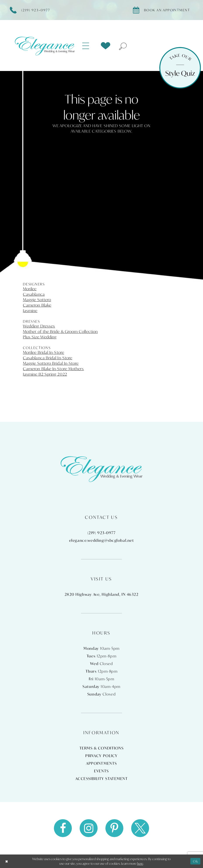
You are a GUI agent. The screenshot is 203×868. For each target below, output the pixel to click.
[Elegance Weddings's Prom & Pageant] (45, 46)
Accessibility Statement (102, 779)
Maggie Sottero (37, 300)
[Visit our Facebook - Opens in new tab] (63, 828)
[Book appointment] (164, 10)
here (140, 863)
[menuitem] (88, 46)
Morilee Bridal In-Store (44, 352)
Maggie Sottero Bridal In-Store (51, 363)
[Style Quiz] (180, 68)
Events (101, 771)
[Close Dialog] (7, 861)
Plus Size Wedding (40, 337)
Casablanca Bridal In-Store (48, 358)
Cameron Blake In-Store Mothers (53, 369)
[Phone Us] (32, 10)
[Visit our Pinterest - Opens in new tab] (114, 828)
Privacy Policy (101, 756)
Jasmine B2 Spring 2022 (45, 374)
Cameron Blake (37, 305)
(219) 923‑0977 (101, 533)
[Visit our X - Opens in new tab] (140, 828)
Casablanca (34, 294)
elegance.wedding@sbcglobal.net (102, 540)
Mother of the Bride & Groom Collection (60, 331)
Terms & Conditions (102, 748)
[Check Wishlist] (106, 46)
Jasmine (30, 311)
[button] (88, 46)
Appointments (101, 763)
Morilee (30, 289)
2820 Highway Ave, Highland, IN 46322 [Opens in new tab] (102, 594)
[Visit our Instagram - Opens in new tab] (89, 828)
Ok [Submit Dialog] (196, 861)
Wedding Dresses (39, 326)
